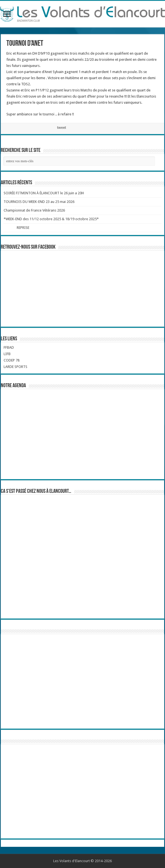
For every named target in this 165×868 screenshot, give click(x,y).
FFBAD (9, 347)
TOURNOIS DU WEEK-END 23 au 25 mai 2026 (39, 202)
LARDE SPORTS (15, 367)
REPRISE (23, 228)
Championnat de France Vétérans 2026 (34, 210)
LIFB (7, 354)
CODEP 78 (12, 360)
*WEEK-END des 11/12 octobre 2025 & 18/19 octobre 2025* (51, 219)
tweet (62, 128)
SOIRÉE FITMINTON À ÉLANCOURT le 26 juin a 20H (44, 193)
